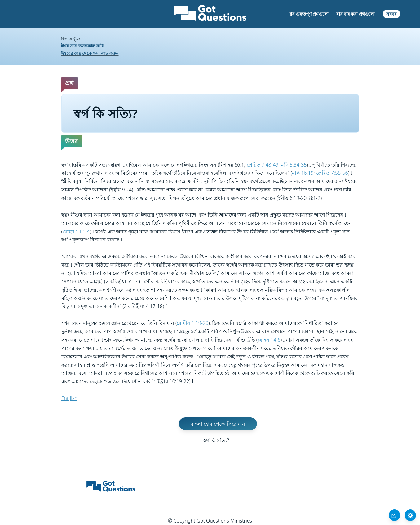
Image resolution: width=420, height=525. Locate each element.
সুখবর (391, 14)
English (69, 398)
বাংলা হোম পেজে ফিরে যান (218, 424)
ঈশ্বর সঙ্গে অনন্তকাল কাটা (83, 46)
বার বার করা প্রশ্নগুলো (356, 14)
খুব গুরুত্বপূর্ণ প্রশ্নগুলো (309, 14)
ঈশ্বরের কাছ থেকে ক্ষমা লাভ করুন (90, 53)
